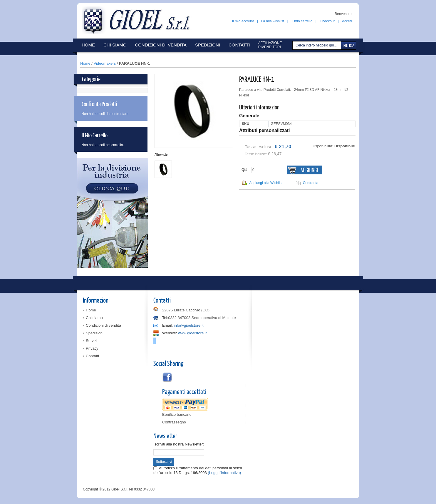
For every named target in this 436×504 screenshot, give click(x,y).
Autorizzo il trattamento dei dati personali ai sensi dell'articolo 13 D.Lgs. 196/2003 (198, 470)
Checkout (327, 21)
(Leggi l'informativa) (224, 473)
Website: (170, 333)
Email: (167, 325)
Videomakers (105, 63)
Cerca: (293, 45)
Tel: (165, 318)
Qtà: (245, 170)
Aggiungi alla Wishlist (266, 183)
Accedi (347, 21)
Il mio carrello (302, 21)
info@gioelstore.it (189, 325)
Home (85, 63)
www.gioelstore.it (192, 333)
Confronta (311, 183)
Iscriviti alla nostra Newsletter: (179, 444)
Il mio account (243, 21)
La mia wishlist (273, 21)
